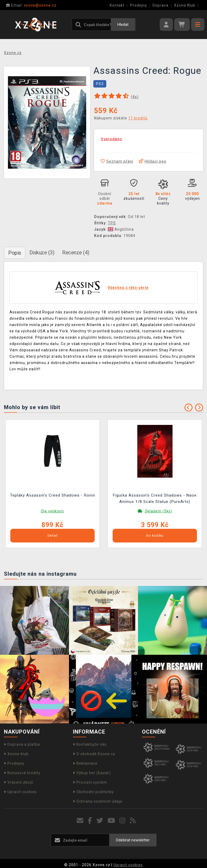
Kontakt (117, 5)
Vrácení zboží (19, 782)
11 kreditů (138, 118)
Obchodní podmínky (93, 792)
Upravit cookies (20, 792)
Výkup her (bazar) (92, 773)
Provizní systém (90, 782)
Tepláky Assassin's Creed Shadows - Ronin (53, 495)
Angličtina (121, 229)
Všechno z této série (128, 288)
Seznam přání (117, 161)
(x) (135, 97)
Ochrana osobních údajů (98, 801)
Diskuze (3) (42, 253)
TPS (112, 223)
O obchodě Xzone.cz (94, 754)
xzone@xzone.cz (31, 5)
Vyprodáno (111, 139)
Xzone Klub (185, 5)
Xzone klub (16, 754)
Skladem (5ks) (159, 511)
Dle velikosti (52, 511)
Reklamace (85, 763)
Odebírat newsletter (133, 840)
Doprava (160, 5)
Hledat (123, 25)
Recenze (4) (76, 253)
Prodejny (139, 5)
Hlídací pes (152, 161)
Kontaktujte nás (90, 744)
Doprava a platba (22, 744)
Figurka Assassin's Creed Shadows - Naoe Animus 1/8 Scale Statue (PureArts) (155, 498)
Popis (15, 253)
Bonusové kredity (22, 773)
